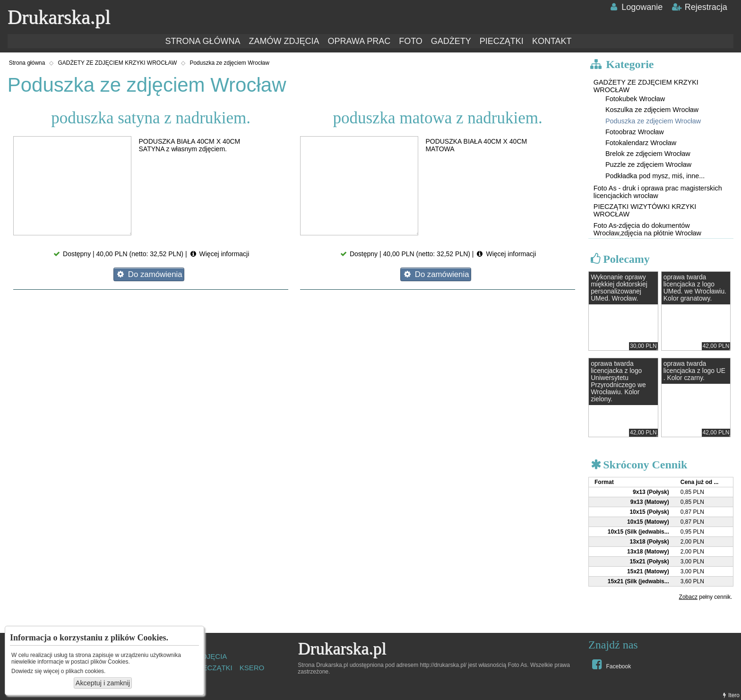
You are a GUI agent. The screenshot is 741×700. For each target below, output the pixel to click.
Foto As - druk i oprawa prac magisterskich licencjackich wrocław (658, 192)
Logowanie (635, 7)
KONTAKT (552, 41)
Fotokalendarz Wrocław (641, 143)
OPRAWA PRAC (359, 41)
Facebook (610, 664)
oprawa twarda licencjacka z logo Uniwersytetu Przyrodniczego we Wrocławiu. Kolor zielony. (618, 381)
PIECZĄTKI (502, 41)
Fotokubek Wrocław (635, 99)
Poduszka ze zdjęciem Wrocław (229, 63)
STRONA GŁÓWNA (202, 41)
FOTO (411, 41)
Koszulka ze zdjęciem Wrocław (652, 110)
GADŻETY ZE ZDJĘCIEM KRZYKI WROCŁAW (117, 63)
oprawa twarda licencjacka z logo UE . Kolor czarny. (694, 371)
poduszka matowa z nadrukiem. (437, 118)
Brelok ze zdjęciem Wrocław (648, 154)
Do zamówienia (149, 274)
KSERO (252, 668)
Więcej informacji (219, 254)
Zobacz (688, 597)
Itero (730, 695)
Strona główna (27, 63)
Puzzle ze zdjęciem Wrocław (648, 164)
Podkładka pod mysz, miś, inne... (655, 176)
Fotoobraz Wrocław (635, 132)
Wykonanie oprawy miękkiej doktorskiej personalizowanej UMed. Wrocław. (619, 288)
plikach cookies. (86, 671)
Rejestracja (699, 7)
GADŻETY (451, 41)
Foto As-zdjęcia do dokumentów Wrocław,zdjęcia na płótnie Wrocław (647, 229)
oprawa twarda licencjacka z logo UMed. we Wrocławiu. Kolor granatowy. (695, 288)
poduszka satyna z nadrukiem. (151, 118)
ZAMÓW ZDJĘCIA (284, 41)
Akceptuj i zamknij (103, 683)
